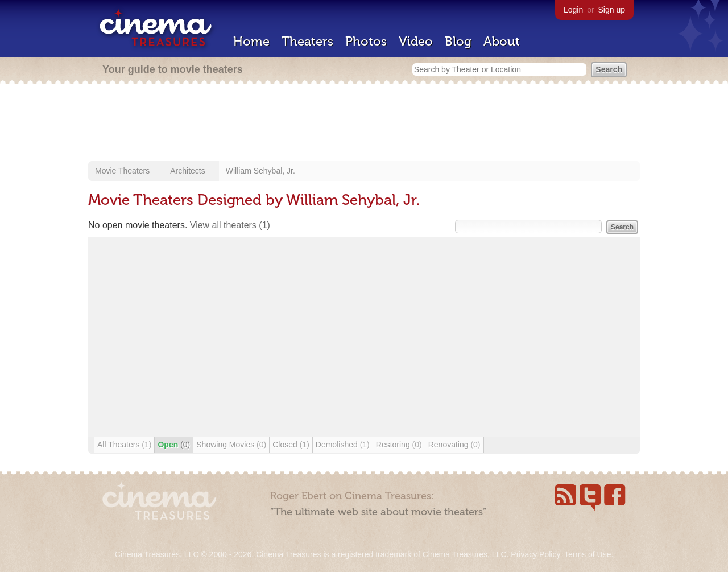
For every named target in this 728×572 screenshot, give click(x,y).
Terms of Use (588, 554)
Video (416, 41)
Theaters (307, 41)
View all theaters (230, 225)
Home (251, 41)
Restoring (399, 445)
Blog (458, 41)
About (502, 41)
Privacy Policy (535, 554)
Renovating (454, 445)
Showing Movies (231, 445)
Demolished (343, 445)
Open (174, 445)
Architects (187, 171)
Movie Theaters (122, 171)
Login (573, 10)
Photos (366, 41)
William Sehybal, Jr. (260, 171)
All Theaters (124, 445)
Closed (291, 445)
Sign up (612, 10)
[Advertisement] (364, 124)
